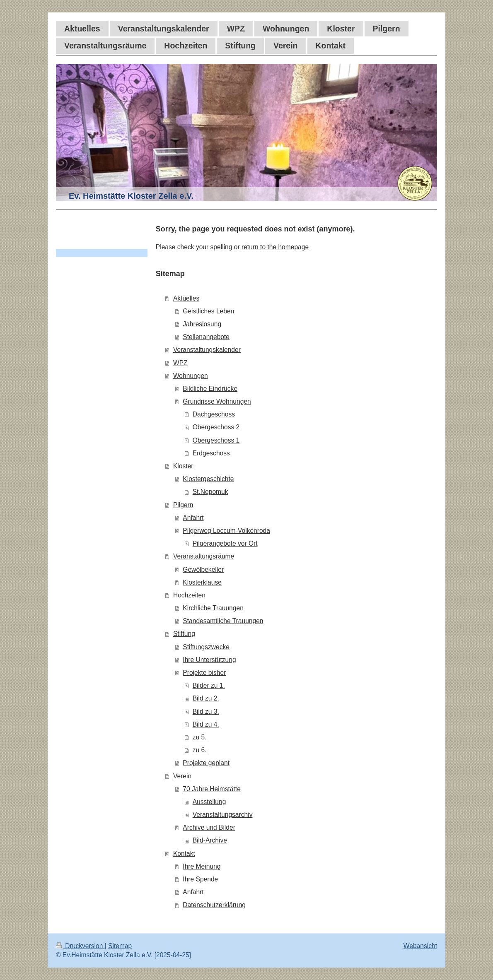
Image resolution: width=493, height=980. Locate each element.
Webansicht (420, 946)
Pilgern (183, 505)
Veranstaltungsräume (204, 556)
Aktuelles (186, 298)
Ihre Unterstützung (209, 660)
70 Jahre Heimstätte (212, 789)
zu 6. (200, 750)
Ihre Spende (200, 879)
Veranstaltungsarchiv (223, 815)
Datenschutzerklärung (214, 905)
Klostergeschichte (208, 479)
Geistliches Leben (208, 311)
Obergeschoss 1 (216, 440)
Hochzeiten (189, 595)
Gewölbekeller (203, 569)
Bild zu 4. (206, 724)
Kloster (183, 466)
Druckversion (80, 946)
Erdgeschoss (211, 453)
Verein (182, 776)
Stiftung (184, 634)
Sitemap (120, 946)
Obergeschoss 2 (216, 427)
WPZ (180, 363)
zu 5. (200, 737)
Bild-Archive (210, 840)
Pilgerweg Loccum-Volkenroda (226, 531)
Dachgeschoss (214, 414)
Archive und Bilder (209, 827)
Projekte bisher (204, 673)
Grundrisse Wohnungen (217, 401)
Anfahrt (193, 518)
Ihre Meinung (202, 866)
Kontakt (184, 854)
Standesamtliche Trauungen (223, 621)
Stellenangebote (206, 337)
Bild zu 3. (206, 712)
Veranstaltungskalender (207, 350)
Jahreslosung (202, 324)
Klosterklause (202, 582)
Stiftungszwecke (206, 647)
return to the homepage (275, 247)
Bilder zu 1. (209, 685)
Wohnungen (191, 376)
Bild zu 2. (206, 698)
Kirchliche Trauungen (213, 608)
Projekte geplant (206, 763)
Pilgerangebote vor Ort (225, 543)
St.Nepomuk (210, 492)
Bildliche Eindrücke (210, 389)
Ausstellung (209, 802)
